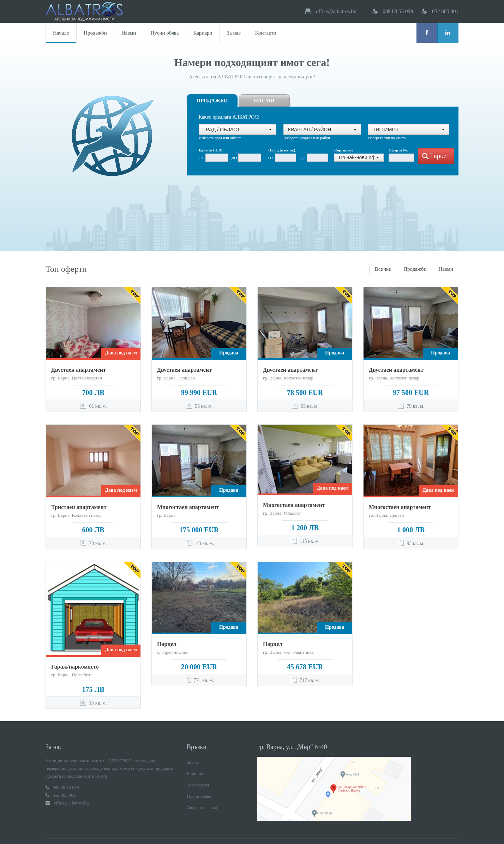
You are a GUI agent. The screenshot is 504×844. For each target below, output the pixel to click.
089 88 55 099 (398, 11)
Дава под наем (121, 353)
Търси (434, 156)
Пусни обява (164, 33)
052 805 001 (445, 11)
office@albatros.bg (336, 11)
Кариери (203, 33)
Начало (61, 33)
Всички (383, 269)
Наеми (129, 33)
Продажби (95, 33)
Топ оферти (198, 763)
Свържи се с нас (202, 785)
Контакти (266, 33)
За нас (234, 33)
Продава (229, 353)
